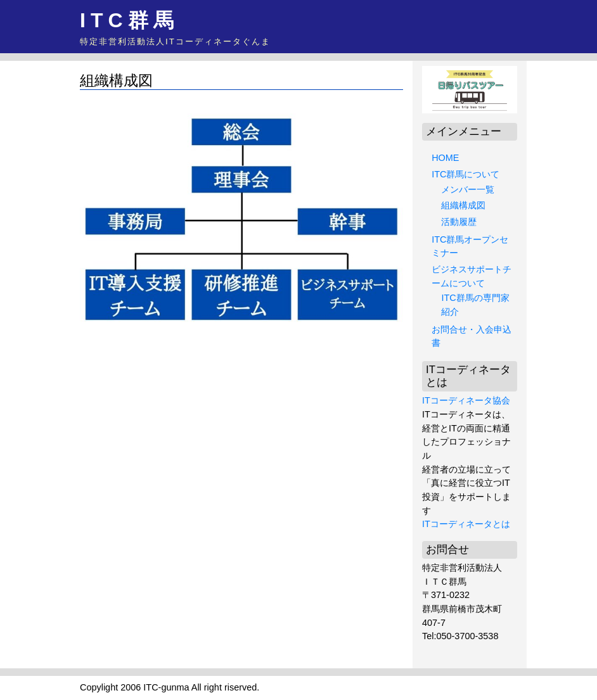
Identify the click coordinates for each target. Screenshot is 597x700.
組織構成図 (463, 205)
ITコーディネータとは (466, 524)
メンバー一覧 (468, 189)
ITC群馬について (465, 174)
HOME (445, 158)
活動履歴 (459, 222)
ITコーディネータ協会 (466, 400)
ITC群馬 (129, 20)
